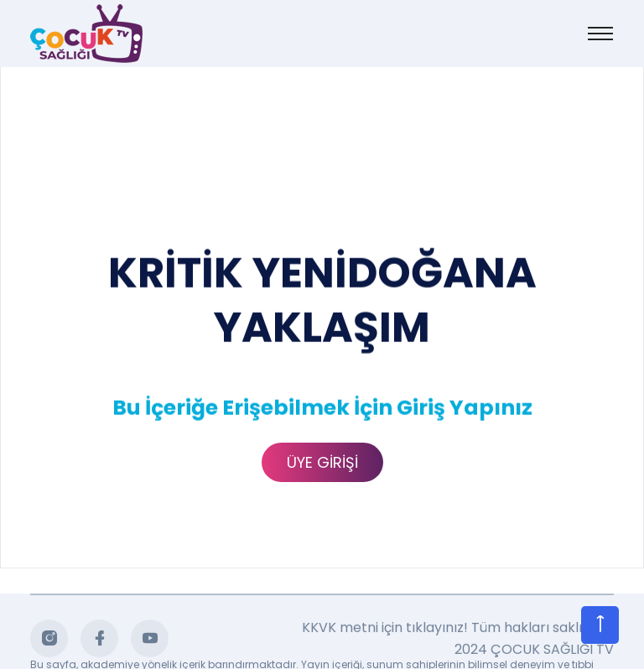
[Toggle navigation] (600, 34)
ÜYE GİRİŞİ (322, 462)
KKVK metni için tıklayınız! (385, 631)
